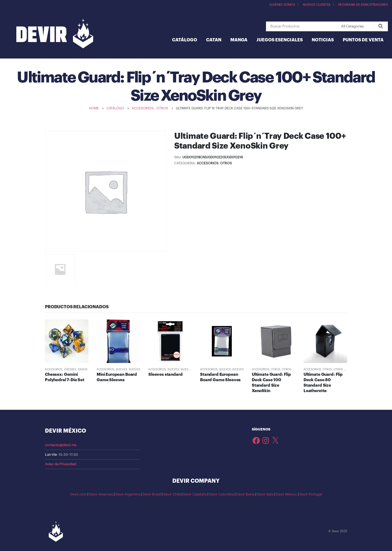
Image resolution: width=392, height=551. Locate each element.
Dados (83, 370)
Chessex (70, 370)
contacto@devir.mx (61, 445)
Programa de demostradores (363, 5)
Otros (226, 163)
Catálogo (185, 40)
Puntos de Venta (363, 40)
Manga (239, 40)
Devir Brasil (152, 494)
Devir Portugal (311, 494)
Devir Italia (265, 494)
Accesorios (208, 163)
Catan (214, 40)
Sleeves (121, 370)
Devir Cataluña (195, 494)
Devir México (287, 494)
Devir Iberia (245, 494)
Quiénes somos (282, 5)
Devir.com (78, 494)
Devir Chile (172, 494)
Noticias (323, 40)
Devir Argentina (128, 494)
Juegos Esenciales (280, 40)
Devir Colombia (221, 494)
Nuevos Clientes (317, 5)
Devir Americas (101, 494)
